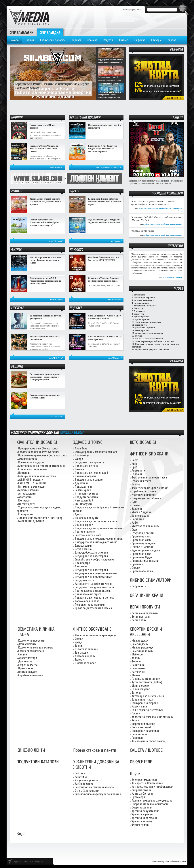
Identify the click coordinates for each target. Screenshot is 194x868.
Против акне (26, 668)
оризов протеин (142, 317)
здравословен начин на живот (150, 333)
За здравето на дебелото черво (94, 584)
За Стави (80, 773)
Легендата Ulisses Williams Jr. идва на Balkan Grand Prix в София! (44, 149)
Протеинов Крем (141, 554)
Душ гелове (25, 661)
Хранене (92, 40)
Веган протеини (141, 617)
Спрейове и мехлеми (31, 675)
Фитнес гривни (140, 825)
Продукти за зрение (87, 497)
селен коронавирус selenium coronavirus (155, 341)
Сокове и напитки (142, 547)
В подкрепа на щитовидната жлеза (96, 542)
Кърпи (135, 720)
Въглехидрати (27, 504)
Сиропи (136, 568)
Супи (134, 502)
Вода (21, 834)
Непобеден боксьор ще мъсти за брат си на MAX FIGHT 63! (104, 259)
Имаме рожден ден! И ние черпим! (42, 126)
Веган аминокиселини (145, 613)
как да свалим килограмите (149, 339)
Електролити (26, 514)
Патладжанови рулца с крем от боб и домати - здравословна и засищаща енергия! (45, 377)
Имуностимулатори (87, 494)
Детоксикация (83, 546)
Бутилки (136, 693)
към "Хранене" (56, 241)
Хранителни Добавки (53, 40)
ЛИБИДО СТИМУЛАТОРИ (151, 580)
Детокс (79, 514)
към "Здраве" (116, 241)
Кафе (135, 523)
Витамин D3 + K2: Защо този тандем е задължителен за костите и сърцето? (102, 149)
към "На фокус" (114, 300)
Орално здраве (84, 525)
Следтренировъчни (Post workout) (38, 452)
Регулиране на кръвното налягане (96, 573)
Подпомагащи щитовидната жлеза (96, 521)
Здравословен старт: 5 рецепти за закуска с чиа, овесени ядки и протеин (45, 202)
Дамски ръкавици (142, 651)
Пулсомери (138, 797)
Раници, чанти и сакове (146, 679)
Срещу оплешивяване (31, 651)
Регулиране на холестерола (91, 556)
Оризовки (137, 564)
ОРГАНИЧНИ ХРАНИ (147, 595)
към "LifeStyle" (56, 358)
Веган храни (139, 620)
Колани (136, 658)
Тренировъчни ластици (145, 731)
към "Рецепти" (56, 417)
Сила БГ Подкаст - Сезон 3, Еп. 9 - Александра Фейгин (104, 317)
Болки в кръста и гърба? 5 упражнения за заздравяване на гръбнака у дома (45, 281)
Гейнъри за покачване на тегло (37, 476)
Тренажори (81, 653)
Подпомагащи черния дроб (91, 473)
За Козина (81, 777)
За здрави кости (84, 580)
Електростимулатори (144, 780)
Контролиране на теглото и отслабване (42, 466)
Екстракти (24, 500)
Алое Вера (81, 448)
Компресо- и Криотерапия (147, 783)
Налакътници (139, 734)
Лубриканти (139, 586)
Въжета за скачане (86, 649)
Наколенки (138, 668)
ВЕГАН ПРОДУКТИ (145, 607)
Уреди (78, 642)
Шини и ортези (140, 686)
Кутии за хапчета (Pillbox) (147, 682)
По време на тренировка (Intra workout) (42, 455)
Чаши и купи (139, 706)
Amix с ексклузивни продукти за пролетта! (163, 224)
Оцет (134, 530)
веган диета (141, 325)
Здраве (172, 40)
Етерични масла (28, 665)
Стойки (79, 639)
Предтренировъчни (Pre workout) (38, 448)
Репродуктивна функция (90, 605)
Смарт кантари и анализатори (150, 804)
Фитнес (123, 40)
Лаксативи (81, 566)
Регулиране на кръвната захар (94, 577)
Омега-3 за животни (87, 791)
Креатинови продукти (31, 462)
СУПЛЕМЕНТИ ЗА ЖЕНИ (32, 483)
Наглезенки (138, 672)
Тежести (80, 660)
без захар (138, 308)
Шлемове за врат (85, 663)
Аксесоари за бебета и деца (148, 696)
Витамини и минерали (32, 487)
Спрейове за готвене (144, 491)
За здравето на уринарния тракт (94, 587)
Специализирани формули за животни (98, 794)
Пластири (137, 738)
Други (135, 774)
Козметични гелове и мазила (36, 647)
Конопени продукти (87, 518)
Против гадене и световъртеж (93, 591)
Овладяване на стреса (88, 594)
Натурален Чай (84, 500)
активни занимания (144, 300)
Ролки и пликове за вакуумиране (152, 801)
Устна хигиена (83, 549)
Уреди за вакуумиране (145, 811)
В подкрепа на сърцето (89, 480)
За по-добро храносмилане (91, 553)
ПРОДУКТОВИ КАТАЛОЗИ (38, 762)
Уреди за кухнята (142, 821)
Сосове (136, 505)
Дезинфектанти (27, 644)
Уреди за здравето (142, 814)
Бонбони (137, 474)
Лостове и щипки (85, 656)
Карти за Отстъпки (142, 794)
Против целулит (28, 672)
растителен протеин (145, 328)
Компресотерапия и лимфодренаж (152, 787)
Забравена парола (178, 861)
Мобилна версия (160, 861)
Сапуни (23, 654)
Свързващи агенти (143, 533)
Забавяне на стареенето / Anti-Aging (40, 518)
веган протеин (142, 330)
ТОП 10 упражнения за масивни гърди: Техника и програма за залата (46, 260)
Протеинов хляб (141, 540)
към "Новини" (57, 167)
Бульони (137, 509)
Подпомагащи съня (87, 466)
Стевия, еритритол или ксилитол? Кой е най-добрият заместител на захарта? (44, 222)
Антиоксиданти (27, 494)
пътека (138, 336)
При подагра (82, 563)
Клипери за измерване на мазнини (152, 717)
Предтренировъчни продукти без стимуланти (104, 126)
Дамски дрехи (140, 644)
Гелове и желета (141, 481)
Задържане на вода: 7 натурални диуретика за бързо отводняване (104, 221)
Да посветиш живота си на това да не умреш (45, 317)
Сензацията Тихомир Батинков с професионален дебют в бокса (104, 280)
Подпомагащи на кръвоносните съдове (99, 528)
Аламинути (138, 471)
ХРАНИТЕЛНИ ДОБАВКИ (37, 442)
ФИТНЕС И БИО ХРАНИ (149, 454)
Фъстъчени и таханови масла (149, 477)
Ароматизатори (28, 658)
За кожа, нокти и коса (88, 535)
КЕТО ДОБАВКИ (143, 442)
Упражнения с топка (172, 277)
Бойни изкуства (141, 689)
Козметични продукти (31, 641)
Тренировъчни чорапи (145, 703)
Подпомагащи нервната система (95, 598)
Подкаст (76, 40)
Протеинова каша (142, 571)
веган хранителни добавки (148, 322)
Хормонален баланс (87, 601)
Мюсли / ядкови (141, 512)
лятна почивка (141, 303)
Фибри (79, 459)
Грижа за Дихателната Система (93, 608)
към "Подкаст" (115, 358)
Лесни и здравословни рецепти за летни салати (45, 396)
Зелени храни (83, 490)
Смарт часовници (142, 807)
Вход (139, 9)
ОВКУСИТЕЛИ (141, 762)
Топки (78, 646)
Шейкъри (137, 654)
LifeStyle (156, 40)
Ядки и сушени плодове (146, 550)
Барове (136, 484)
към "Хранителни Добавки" (109, 167)
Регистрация (129, 9)
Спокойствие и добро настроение (95, 559)
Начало (14, 40)
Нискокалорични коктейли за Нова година (44, 338)
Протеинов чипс (141, 536)
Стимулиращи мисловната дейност (96, 452)
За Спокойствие (84, 784)
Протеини (24, 473)
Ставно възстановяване (32, 469)
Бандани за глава (142, 700)
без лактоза (139, 311)
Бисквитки (138, 519)
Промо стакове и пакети (95, 750)
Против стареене (85, 532)
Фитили (136, 661)
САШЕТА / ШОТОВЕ (146, 750)
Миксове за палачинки (145, 526)
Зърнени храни (140, 516)
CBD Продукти (83, 504)
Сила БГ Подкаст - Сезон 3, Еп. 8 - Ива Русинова (104, 338)
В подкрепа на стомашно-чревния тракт (99, 539)
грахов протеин (143, 319)
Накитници (138, 665)
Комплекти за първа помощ (149, 741)
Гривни (136, 713)
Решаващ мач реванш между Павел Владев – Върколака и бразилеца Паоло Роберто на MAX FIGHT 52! (156, 182)
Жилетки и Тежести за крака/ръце (96, 635)
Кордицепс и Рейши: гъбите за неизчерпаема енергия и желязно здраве (104, 202)
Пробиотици (82, 455)
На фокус (139, 40)
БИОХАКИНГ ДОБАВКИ (31, 521)
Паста (135, 460)
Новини (29, 40)
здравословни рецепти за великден (152, 350)
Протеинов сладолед (144, 543)
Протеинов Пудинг (143, 557)
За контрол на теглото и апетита (94, 787)
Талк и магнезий (141, 727)
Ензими (79, 469)
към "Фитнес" (57, 300)
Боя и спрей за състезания (147, 710)
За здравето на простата (90, 462)
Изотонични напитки (144, 495)
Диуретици (81, 483)
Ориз (134, 467)
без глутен (139, 314)
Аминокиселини (28, 459)
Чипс (134, 464)
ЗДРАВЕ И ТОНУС (88, 442)
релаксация (140, 295)
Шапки (136, 675)
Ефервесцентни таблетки (146, 498)
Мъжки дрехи (140, 641)
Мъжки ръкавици (142, 647)
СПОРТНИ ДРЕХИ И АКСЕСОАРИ (146, 632)
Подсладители (83, 487)
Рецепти (108, 40)
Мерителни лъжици (143, 724)
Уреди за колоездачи (144, 818)
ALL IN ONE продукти (31, 480)
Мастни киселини (29, 490)
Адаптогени (25, 497)
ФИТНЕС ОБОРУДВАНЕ (92, 629)
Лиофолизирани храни (145, 561)
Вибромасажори (141, 790)
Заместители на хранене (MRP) (150, 488)
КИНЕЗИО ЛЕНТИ (31, 750)
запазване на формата (145, 306)
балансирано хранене (144, 297)
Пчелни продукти (85, 476)
